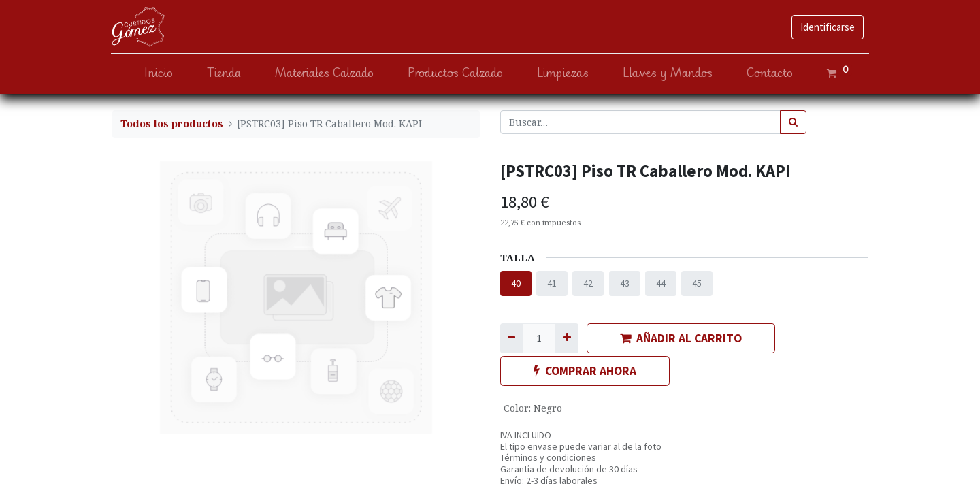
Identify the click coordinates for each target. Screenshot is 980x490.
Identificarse (826, 27)
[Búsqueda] (793, 122)
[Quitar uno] (511, 338)
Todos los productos (172, 124)
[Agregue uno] (567, 338)
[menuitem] (157, 73)
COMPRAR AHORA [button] (585, 371)
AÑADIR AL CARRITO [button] (681, 338)
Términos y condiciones (548, 457)
